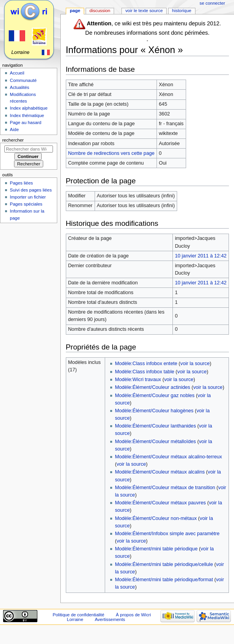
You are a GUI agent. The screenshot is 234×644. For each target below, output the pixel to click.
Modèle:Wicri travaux (138, 380)
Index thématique (27, 115)
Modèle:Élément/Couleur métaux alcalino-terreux (168, 457)
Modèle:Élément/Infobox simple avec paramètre (167, 534)
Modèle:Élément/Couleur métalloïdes (155, 442)
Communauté (23, 80)
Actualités (19, 87)
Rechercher (13, 140)
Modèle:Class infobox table (144, 372)
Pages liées (21, 183)
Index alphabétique (29, 108)
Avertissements (110, 619)
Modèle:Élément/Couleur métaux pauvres (160, 503)
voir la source (195, 364)
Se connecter (213, 3)
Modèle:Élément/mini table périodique (156, 549)
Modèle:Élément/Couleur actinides (152, 387)
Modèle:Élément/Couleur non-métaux (156, 518)
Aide (14, 130)
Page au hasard (26, 122)
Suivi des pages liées (31, 190)
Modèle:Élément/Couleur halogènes (154, 411)
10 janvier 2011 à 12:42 (201, 256)
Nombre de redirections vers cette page (111, 153)
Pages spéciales (26, 204)
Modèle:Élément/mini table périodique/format (164, 580)
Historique (182, 11)
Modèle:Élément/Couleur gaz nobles (155, 396)
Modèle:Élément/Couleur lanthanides (155, 426)
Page (75, 11)
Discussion (100, 11)
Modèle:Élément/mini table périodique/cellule (164, 564)
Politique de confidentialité (78, 615)
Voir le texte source (144, 11)
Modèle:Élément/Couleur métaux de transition (165, 488)
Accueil (17, 73)
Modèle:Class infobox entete (146, 364)
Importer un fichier (28, 197)
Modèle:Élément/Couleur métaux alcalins (160, 472)
